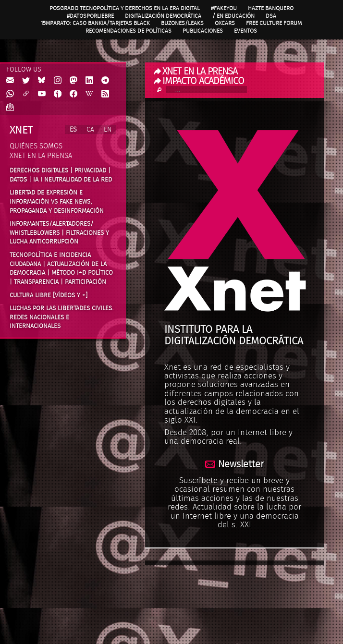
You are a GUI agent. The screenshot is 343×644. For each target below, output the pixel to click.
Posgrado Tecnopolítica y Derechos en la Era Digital (125, 8)
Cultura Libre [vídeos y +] (49, 295)
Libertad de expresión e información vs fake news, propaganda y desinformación (57, 201)
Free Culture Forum (274, 23)
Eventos (245, 31)
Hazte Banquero (271, 8)
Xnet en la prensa (41, 156)
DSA (271, 16)
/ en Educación (233, 16)
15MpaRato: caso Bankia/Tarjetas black (95, 23)
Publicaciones (203, 31)
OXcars (225, 23)
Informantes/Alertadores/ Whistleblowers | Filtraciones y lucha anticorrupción (59, 233)
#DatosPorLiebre (90, 16)
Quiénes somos (36, 146)
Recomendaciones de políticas (129, 31)
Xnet (21, 130)
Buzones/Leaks (182, 23)
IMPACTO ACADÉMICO (199, 81)
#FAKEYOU (224, 8)
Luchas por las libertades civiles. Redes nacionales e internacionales (62, 317)
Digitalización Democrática (163, 16)
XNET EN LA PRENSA (196, 72)
